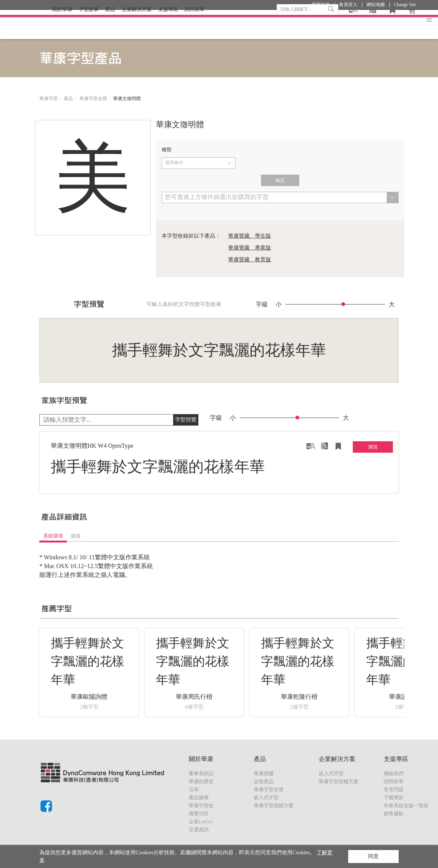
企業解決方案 (137, 24)
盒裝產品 (264, 781)
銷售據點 (394, 814)
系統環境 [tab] (53, 536)
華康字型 (49, 99)
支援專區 (168, 24)
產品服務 (199, 798)
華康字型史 (201, 806)
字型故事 (89, 24)
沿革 (194, 789)
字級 (262, 304)
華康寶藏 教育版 (250, 260)
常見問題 (394, 789)
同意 (373, 856)
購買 (373, 447)
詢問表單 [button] (195, 24)
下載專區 (394, 798)
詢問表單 (394, 781)
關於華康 (62, 24)
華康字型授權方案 (274, 806)
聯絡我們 (394, 773)
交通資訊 (199, 830)
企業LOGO (201, 822)
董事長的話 (201, 773)
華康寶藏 (264, 773)
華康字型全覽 (93, 99)
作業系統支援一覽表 (406, 806)
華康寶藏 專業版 (250, 248)
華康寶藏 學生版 (250, 236)
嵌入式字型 (266, 798)
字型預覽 (186, 420)
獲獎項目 (199, 814)
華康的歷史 (201, 781)
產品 (110, 24)
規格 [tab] (76, 536)
